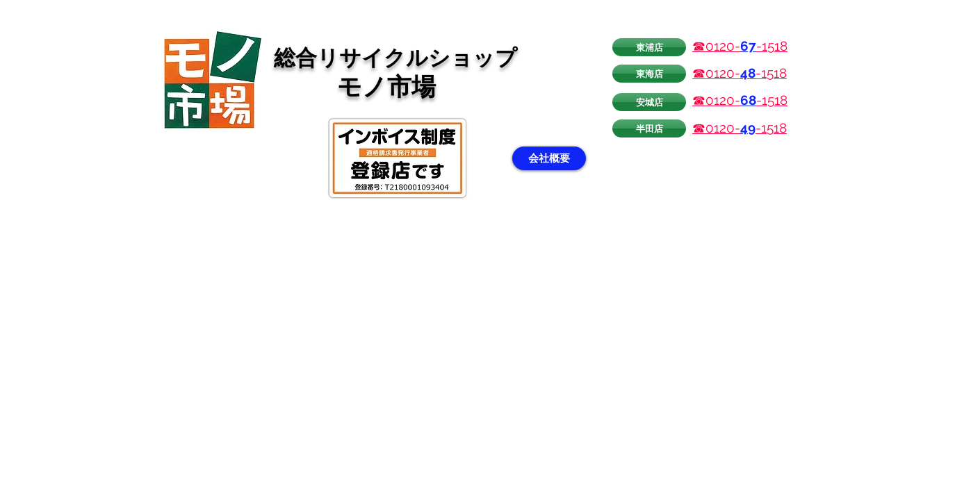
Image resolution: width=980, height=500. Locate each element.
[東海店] (649, 74)
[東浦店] (649, 47)
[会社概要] (549, 158)
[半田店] (649, 128)
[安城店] (649, 102)
